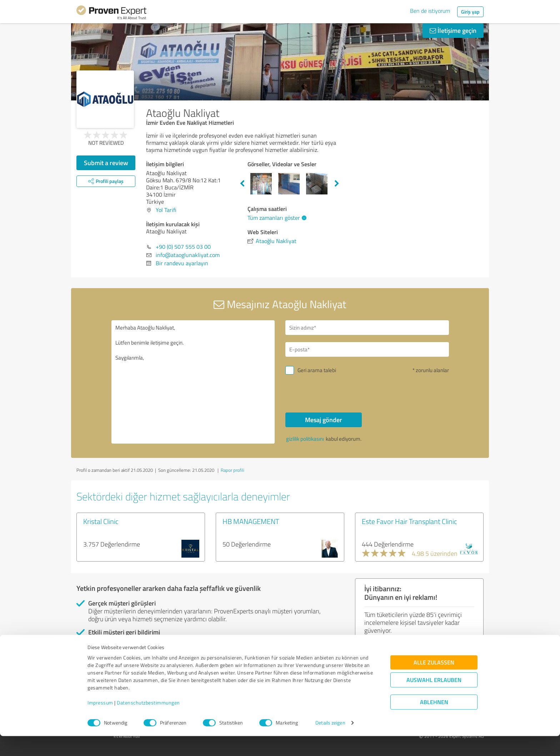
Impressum (100, 723)
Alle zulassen (434, 682)
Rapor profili (232, 470)
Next (337, 184)
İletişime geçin (453, 30)
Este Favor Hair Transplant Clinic (409, 521)
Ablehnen (434, 722)
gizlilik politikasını (305, 439)
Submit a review (106, 163)
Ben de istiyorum (430, 11)
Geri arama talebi (317, 370)
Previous (242, 184)
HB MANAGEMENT (251, 521)
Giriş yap (470, 12)
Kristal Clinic (101, 521)
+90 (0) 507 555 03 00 (183, 247)
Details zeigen (330, 743)
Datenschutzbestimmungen (148, 723)
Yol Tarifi (166, 210)
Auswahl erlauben (434, 700)
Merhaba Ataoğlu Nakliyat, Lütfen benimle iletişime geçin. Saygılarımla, (193, 382)
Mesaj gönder (324, 420)
